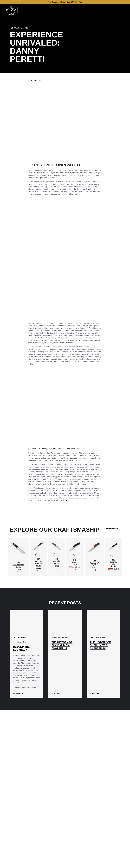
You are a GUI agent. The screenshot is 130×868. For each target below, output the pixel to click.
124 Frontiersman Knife (18, 565)
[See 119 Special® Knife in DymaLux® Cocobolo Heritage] (58, 555)
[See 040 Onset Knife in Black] (73, 556)
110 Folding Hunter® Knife (38, 562)
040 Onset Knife (75, 562)
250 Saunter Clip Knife (113, 563)
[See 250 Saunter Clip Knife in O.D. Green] (115, 555)
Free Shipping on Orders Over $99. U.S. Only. (65, 2)
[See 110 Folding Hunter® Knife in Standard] (37, 555)
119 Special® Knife (56, 561)
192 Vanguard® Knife (94, 563)
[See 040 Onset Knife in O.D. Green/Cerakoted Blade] (76, 556)
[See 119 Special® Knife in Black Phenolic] (55, 555)
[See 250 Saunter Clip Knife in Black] (112, 555)
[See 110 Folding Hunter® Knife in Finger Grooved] (40, 555)
